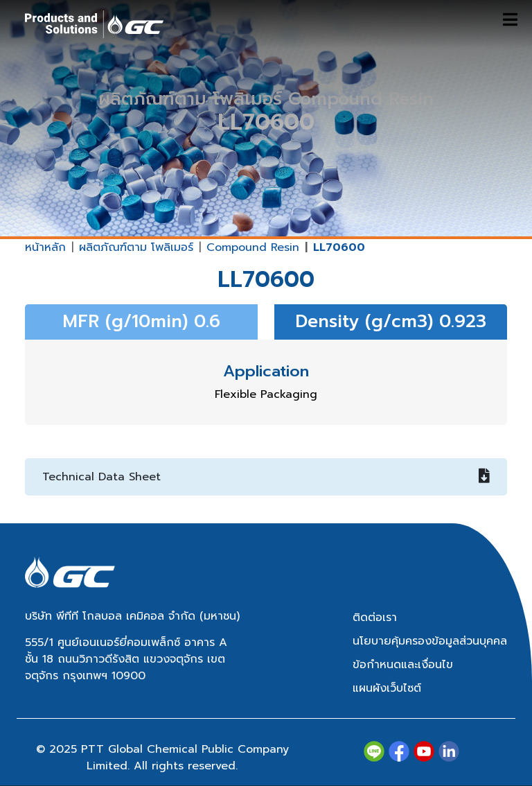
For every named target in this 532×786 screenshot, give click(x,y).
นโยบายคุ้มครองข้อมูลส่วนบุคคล (430, 641)
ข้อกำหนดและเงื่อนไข (403, 665)
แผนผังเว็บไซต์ (387, 688)
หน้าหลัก (45, 247)
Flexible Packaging (266, 394)
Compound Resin (253, 247)
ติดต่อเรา (375, 618)
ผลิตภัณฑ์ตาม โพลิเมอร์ (136, 247)
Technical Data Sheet (266, 477)
